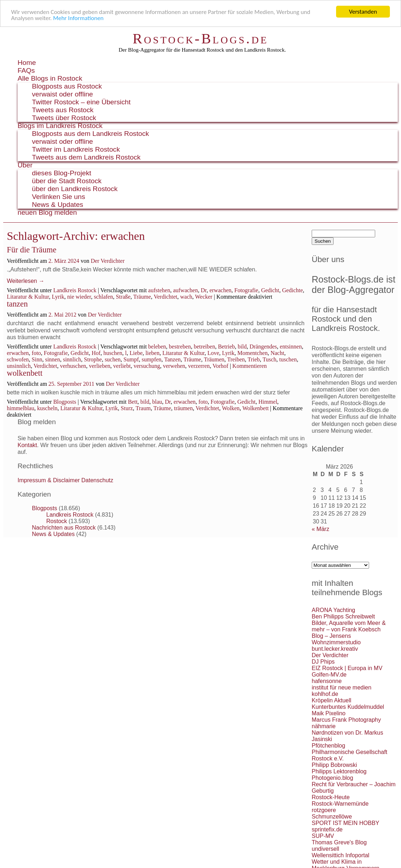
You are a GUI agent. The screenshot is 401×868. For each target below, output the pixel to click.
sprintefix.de (327, 829)
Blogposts (65, 402)
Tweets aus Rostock (63, 110)
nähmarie (324, 726)
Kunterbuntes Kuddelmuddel (348, 707)
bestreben (180, 347)
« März (320, 529)
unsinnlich (19, 366)
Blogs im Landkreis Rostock (60, 126)
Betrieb (227, 347)
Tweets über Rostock (64, 118)
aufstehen (159, 290)
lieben (153, 353)
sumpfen (152, 359)
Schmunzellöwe (332, 817)
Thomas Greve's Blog (339, 842)
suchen (113, 359)
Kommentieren (250, 366)
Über (25, 165)
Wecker (204, 297)
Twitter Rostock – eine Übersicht (81, 102)
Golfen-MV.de (329, 675)
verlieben (100, 366)
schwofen (18, 359)
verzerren (199, 366)
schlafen (103, 297)
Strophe (93, 359)
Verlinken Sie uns (58, 197)
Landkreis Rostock (75, 290)
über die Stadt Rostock (67, 181)
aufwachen (185, 290)
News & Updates (58, 205)
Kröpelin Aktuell (331, 700)
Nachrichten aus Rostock (64, 528)
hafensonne (327, 681)
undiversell (325, 849)
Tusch (270, 359)
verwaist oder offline (62, 94)
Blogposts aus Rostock (67, 86)
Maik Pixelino (329, 713)
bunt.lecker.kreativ (335, 649)
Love (213, 353)
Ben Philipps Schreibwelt (343, 616)
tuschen (288, 359)
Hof (96, 353)
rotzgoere (324, 810)
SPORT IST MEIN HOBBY (346, 823)
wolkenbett (25, 373)
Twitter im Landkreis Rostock (76, 149)
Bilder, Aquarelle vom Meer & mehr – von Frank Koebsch (349, 626)
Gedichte (293, 290)
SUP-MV (323, 836)
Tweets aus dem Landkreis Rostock (86, 157)
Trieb (254, 359)
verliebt (122, 366)
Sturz (127, 408)
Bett (133, 402)
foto (36, 353)
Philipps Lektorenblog (339, 771)
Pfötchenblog (328, 746)
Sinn (37, 359)
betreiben (204, 347)
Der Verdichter (108, 261)
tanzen (17, 304)
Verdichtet (165, 297)
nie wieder (79, 297)
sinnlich (72, 359)
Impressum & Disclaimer (49, 480)
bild (242, 347)
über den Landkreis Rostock (75, 189)
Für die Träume (32, 250)
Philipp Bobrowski (334, 765)
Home (27, 63)
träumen (183, 408)
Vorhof (220, 366)
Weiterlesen (26, 281)
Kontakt (27, 445)
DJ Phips (323, 662)
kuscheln (47, 408)
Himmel (268, 402)
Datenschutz (97, 480)
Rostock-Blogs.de (201, 39)
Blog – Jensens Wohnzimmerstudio (336, 639)
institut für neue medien (341, 687)
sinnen (53, 359)
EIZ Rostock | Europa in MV (347, 668)
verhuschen (73, 366)
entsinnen (291, 347)
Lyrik (58, 297)
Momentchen (253, 353)
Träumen (214, 359)
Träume (142, 297)
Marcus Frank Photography (346, 720)
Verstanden (363, 12)
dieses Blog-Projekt (62, 173)
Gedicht (270, 290)
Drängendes (263, 347)
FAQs (26, 70)
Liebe (136, 353)
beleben (157, 347)
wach (186, 297)
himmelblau (20, 408)
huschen (113, 353)
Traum (143, 408)
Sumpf (131, 359)
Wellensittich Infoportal (341, 855)
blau (157, 402)
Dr (204, 290)
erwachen (220, 290)
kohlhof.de (325, 694)
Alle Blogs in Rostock (50, 78)
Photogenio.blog (332, 778)
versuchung (147, 366)
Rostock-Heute (331, 797)
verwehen (174, 366)
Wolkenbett (256, 408)
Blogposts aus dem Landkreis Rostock (90, 134)
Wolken (231, 408)
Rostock (57, 521)
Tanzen (173, 359)
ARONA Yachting (333, 610)
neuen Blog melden (47, 212)
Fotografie (246, 290)
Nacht (277, 353)
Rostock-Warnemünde (340, 804)
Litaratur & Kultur (28, 297)
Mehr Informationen (78, 18)
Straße (123, 297)
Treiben (236, 359)
